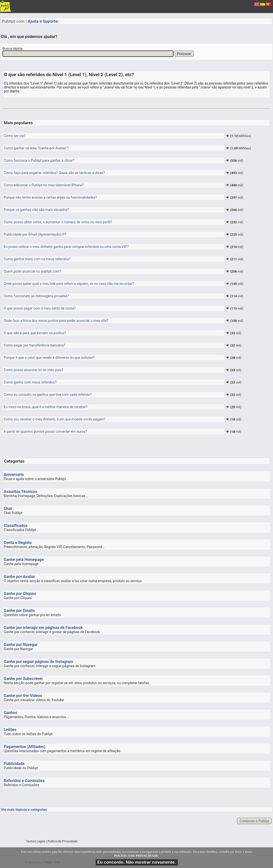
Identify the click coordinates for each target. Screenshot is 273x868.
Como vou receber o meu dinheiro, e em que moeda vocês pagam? (55, 419)
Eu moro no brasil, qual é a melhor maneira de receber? (46, 407)
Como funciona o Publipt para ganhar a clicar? (39, 160)
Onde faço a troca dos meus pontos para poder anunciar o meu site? (56, 321)
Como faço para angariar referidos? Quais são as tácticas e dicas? (54, 173)
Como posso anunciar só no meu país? (33, 370)
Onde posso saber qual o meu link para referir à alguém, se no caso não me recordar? (69, 284)
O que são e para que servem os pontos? (35, 333)
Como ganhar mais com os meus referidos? (37, 259)
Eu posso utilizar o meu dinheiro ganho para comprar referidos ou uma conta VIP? (66, 247)
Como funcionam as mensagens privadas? (36, 296)
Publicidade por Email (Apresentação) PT (35, 234)
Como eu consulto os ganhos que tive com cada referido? (48, 395)
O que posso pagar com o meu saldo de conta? (40, 308)
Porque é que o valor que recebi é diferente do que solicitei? (49, 358)
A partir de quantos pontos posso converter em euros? (45, 432)
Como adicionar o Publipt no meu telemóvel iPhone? (44, 185)
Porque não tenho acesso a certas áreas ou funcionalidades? (50, 197)
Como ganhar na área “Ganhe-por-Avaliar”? (36, 148)
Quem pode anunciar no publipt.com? (32, 271)
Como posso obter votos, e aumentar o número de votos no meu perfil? (58, 222)
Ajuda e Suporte (43, 21)
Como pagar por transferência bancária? (34, 345)
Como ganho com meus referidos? (30, 382)
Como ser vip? (15, 136)
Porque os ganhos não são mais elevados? (36, 210)
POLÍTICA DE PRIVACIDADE (136, 856)
